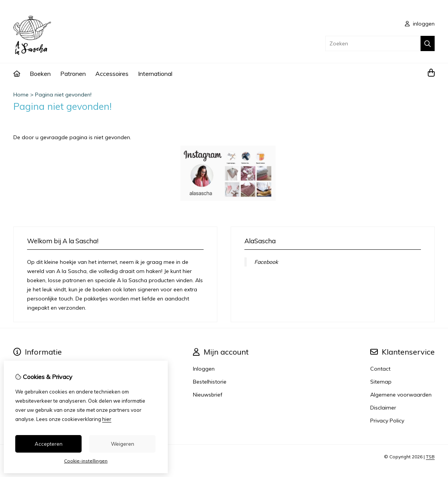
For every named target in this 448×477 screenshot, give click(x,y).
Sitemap (381, 382)
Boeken (40, 74)
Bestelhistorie (210, 382)
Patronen (73, 74)
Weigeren (123, 444)
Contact (380, 369)
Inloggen (204, 369)
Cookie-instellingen (86, 461)
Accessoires (112, 74)
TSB (430, 457)
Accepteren (49, 444)
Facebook (266, 262)
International (155, 74)
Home (21, 95)
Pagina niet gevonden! (63, 95)
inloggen (420, 24)
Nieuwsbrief (208, 395)
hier (107, 419)
